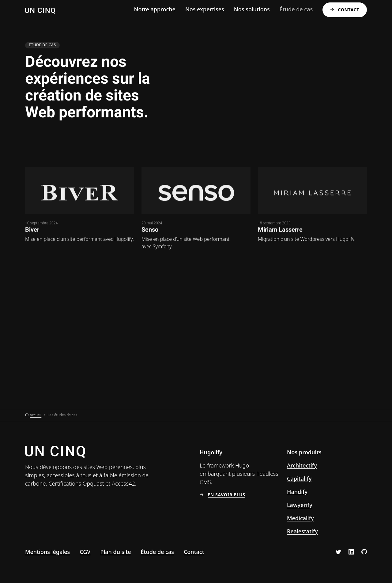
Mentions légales (47, 552)
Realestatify (302, 531)
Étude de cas (296, 9)
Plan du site (115, 552)
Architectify (302, 465)
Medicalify (300, 518)
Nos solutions (252, 9)
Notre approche (155, 9)
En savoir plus (226, 495)
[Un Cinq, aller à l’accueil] (40, 10)
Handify (297, 492)
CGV (85, 552)
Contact (349, 10)
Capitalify (299, 479)
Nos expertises (205, 9)
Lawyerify (300, 505)
